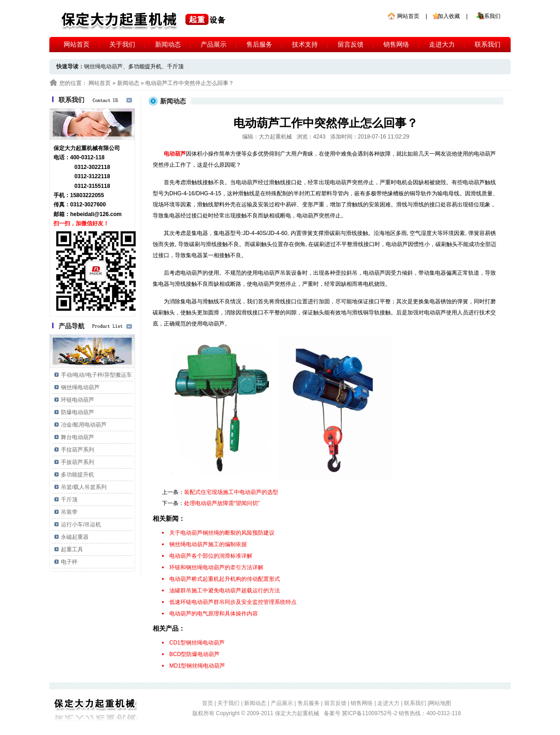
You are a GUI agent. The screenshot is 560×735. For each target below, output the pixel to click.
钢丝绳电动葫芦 (80, 387)
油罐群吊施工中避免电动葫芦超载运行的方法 (225, 590)
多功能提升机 (145, 66)
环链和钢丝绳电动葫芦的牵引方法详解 (216, 567)
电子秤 (69, 562)
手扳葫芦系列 (77, 462)
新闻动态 (168, 44)
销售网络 (396, 44)
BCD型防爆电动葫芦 (194, 654)
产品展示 (214, 44)
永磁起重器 (75, 537)
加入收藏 (449, 16)
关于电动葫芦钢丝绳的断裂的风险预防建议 (222, 533)
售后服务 (259, 44)
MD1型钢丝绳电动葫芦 (197, 666)
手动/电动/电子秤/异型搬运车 (96, 375)
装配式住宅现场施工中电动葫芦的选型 (231, 492)
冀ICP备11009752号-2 (370, 713)
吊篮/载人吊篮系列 (84, 487)
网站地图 (440, 703)
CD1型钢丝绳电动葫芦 (197, 643)
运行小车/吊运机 (81, 524)
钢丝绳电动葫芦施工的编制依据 (208, 544)
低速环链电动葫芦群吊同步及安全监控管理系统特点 (233, 602)
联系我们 (489, 16)
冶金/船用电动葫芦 (84, 425)
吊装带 (69, 512)
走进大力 (442, 44)
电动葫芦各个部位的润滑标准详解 (211, 556)
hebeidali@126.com (96, 214)
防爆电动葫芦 (77, 412)
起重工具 (72, 549)
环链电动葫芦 (77, 400)
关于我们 (122, 44)
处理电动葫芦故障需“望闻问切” (222, 503)
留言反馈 (351, 44)
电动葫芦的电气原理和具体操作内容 (214, 614)
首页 (208, 703)
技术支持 (305, 44)
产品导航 (71, 326)
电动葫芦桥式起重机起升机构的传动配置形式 (225, 579)
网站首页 (408, 16)
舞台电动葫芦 (77, 437)
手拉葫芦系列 (77, 450)
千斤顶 (175, 66)
